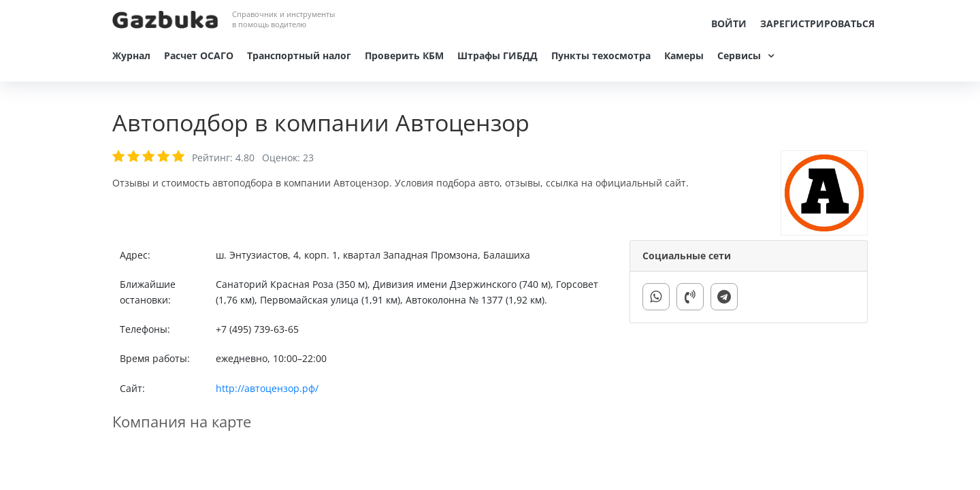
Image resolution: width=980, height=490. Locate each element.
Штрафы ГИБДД (497, 55)
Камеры (684, 55)
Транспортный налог (299, 55)
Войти (729, 23)
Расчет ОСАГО (199, 55)
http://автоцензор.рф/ (267, 388)
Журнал (131, 55)
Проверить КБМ (404, 55)
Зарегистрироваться (817, 23)
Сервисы (739, 55)
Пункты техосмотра (601, 55)
